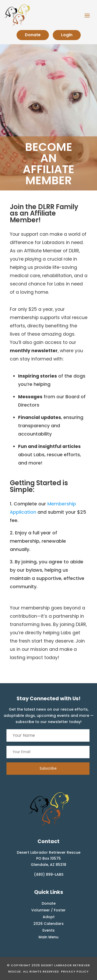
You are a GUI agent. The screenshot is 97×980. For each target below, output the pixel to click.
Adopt (49, 917)
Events (48, 930)
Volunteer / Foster (48, 910)
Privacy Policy (75, 971)
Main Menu (48, 937)
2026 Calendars (48, 924)
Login (67, 35)
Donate (33, 35)
